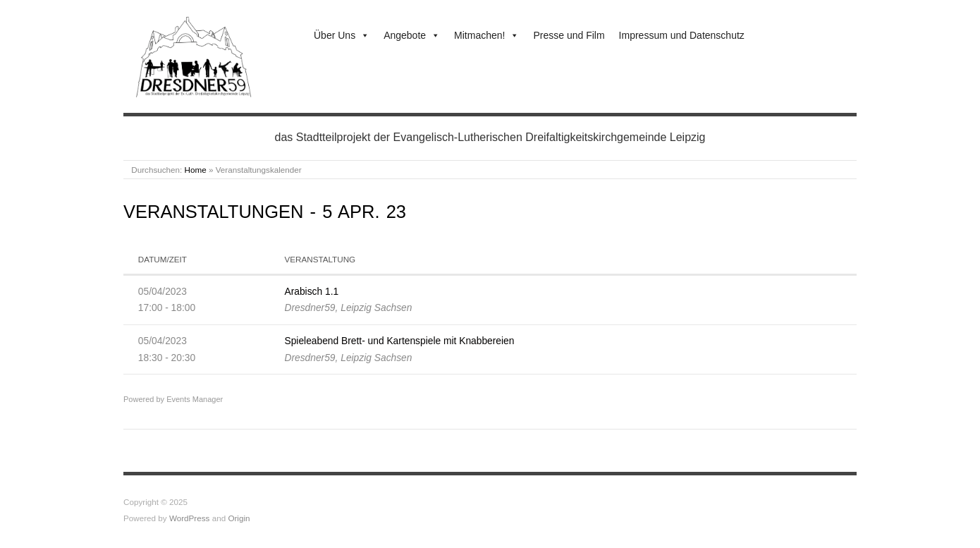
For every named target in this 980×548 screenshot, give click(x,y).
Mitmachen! (486, 35)
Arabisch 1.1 (311, 291)
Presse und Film (569, 35)
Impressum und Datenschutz (682, 35)
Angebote (412, 35)
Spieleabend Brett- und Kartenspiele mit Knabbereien (399, 341)
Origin (239, 518)
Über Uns (342, 35)
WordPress (190, 518)
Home (196, 170)
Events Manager (195, 399)
